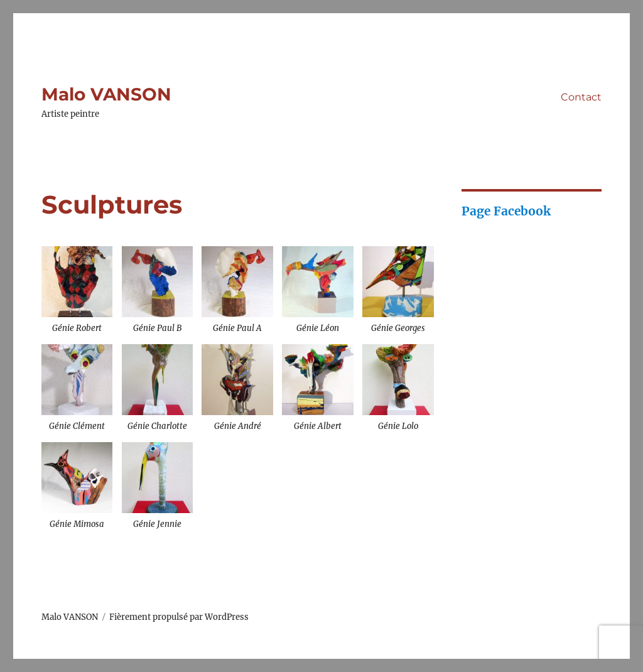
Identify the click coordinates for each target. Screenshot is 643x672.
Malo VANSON (106, 94)
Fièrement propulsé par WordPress (179, 617)
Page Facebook (506, 211)
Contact (581, 97)
